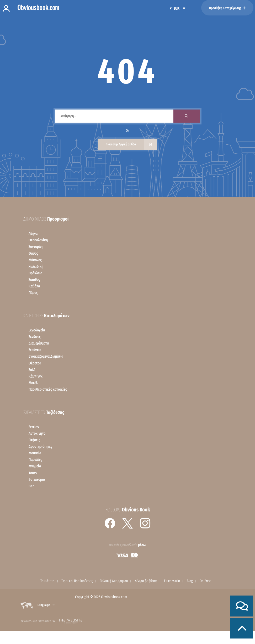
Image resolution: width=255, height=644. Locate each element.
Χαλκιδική (36, 266)
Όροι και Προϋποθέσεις (77, 581)
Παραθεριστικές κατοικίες (48, 389)
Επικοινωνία (172, 581)
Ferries (34, 427)
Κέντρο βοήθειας (146, 581)
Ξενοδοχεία (37, 330)
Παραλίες (35, 460)
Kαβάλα (34, 286)
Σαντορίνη (36, 247)
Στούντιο (35, 350)
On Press (205, 581)
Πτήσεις (34, 440)
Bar (31, 486)
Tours (33, 473)
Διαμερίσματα (39, 343)
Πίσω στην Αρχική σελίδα (131, 144)
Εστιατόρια (37, 479)
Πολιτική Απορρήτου (114, 581)
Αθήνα (33, 233)
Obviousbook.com (114, 597)
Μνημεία (35, 466)
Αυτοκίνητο (37, 433)
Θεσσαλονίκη (38, 240)
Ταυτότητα (47, 581)
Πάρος (33, 293)
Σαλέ (32, 370)
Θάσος (33, 253)
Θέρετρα (35, 363)
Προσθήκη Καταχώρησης (227, 8)
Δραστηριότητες (40, 446)
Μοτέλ (33, 383)
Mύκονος (35, 260)
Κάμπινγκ (36, 376)
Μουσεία (35, 453)
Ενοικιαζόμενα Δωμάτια (46, 356)
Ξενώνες (35, 337)
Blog (190, 581)
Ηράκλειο (35, 273)
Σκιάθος (34, 280)
